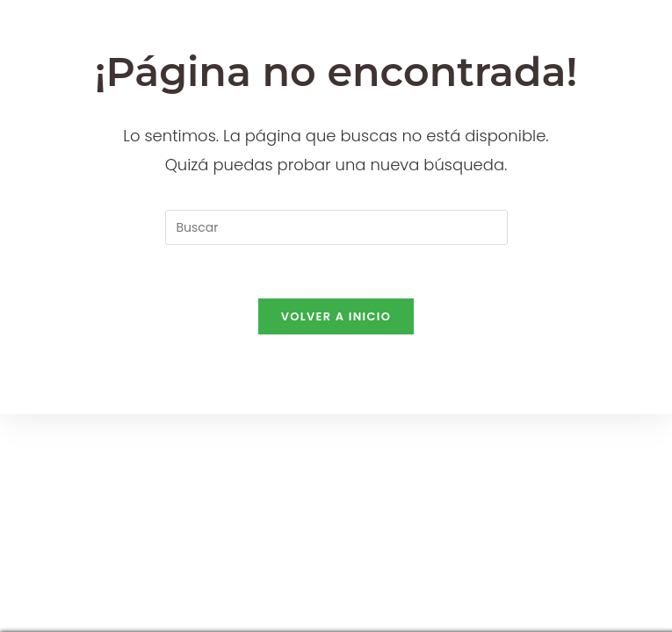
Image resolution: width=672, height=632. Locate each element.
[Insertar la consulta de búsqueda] (336, 227)
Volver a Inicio (336, 316)
